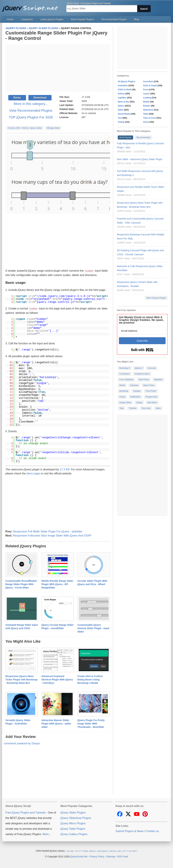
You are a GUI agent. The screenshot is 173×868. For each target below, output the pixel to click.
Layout (146, 94)
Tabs (122, 408)
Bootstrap (124, 391)
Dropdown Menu (142, 374)
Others (121, 106)
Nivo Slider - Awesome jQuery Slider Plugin (140, 159)
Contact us (152, 831)
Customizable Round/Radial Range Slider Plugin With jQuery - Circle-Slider (21, 584)
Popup (122, 397)
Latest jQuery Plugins (52, 19)
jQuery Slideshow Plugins (76, 818)
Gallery (121, 94)
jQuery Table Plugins (73, 828)
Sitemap (111, 856)
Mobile (146, 102)
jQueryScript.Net (79, 856)
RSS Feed (123, 856)
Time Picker (151, 391)
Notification (135, 397)
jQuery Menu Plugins (73, 823)
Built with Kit (142, 350)
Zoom (146, 122)
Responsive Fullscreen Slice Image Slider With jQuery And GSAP (52, 535)
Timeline (133, 408)
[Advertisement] (58, 68)
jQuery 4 (139, 368)
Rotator (147, 106)
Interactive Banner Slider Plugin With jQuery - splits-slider (57, 723)
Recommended (143, 137)
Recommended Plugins (114, 19)
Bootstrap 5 (125, 368)
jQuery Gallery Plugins (74, 834)
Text (120, 118)
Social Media (124, 114)
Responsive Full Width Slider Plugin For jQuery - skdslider (48, 531)
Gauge (139, 403)
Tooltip (121, 122)
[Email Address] (142, 331)
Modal (122, 385)
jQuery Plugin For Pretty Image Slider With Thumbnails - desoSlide (91, 723)
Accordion (148, 81)
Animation (123, 86)
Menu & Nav (124, 102)
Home (10, 19)
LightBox (122, 98)
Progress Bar (151, 397)
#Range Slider (53, 128)
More (46, 834)
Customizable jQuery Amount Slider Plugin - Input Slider (93, 628)
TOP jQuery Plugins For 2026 (31, 117)
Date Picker (144, 380)
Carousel (152, 368)
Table (146, 114)
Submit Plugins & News (130, 831)
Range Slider (125, 403)
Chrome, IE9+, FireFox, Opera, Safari (25, 128)
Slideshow (148, 110)
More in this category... (31, 104)
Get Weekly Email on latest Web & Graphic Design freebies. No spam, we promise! (141, 320)
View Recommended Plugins (31, 111)
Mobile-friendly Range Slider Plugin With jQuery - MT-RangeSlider (57, 584)
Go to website (89, 113)
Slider (121, 110)
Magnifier (158, 380)
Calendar (134, 385)
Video (158, 408)
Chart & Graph (150, 86)
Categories (27, 19)
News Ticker (149, 385)
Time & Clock (150, 118)
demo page (33, 473)
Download (40, 98)
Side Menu (152, 403)
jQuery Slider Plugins (73, 812)
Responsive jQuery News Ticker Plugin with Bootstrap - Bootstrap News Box (21, 679)
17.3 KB (65, 469)
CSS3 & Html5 (125, 90)
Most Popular (125, 137)
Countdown (125, 374)
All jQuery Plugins (126, 81)
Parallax (137, 391)
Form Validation (126, 380)
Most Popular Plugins (82, 19)
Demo (17, 98)
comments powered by (22, 743)
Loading (147, 98)
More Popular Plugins (156, 298)
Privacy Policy (97, 856)
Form (146, 90)
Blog (137, 19)
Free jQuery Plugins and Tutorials (32, 7)
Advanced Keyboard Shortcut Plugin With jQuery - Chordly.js (57, 679)
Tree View (146, 408)
